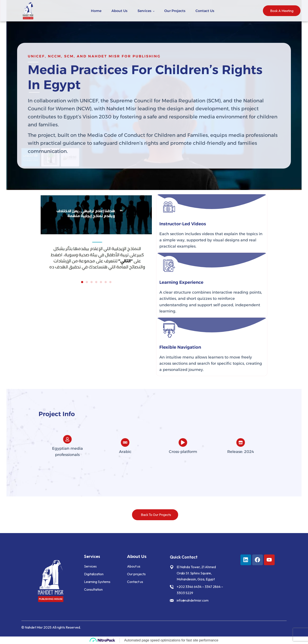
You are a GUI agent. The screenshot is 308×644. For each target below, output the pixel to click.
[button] (82, 282)
